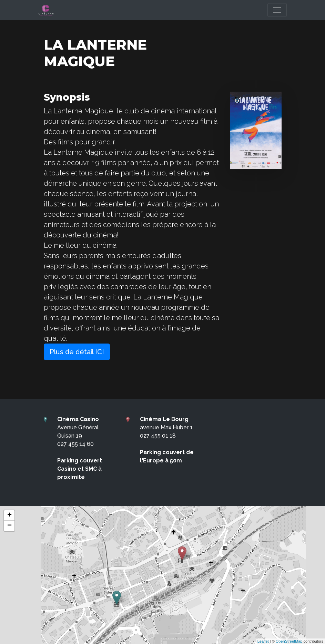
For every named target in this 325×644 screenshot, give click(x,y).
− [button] (9, 526)
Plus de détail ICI (77, 352)
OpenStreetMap (289, 641)
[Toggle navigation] (277, 10)
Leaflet (263, 641)
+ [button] (9, 515)
